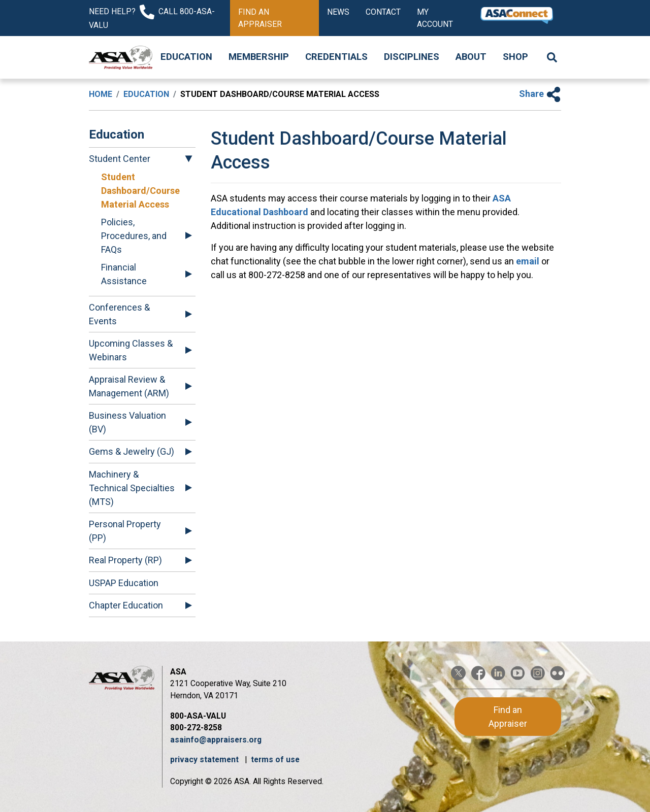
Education (186, 57)
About (471, 57)
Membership (259, 57)
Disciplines (412, 57)
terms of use (275, 759)
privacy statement (205, 759)
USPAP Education (124, 583)
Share (540, 94)
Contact (383, 12)
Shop (515, 57)
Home (101, 94)
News (338, 12)
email (527, 261)
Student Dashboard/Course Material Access (140, 191)
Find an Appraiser (260, 18)
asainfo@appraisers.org (216, 740)
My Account (435, 18)
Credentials (336, 57)
